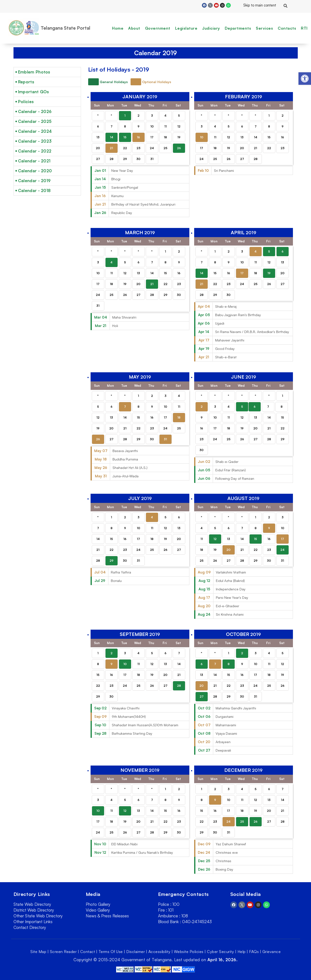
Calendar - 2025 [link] (35, 121)
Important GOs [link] (34, 92)
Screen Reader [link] (63, 952)
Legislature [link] (186, 28)
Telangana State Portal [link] (66, 28)
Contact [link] (88, 952)
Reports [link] (26, 82)
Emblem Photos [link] (34, 72)
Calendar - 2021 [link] (34, 161)
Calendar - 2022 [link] (35, 151)
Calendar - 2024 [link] (35, 131)
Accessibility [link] (159, 952)
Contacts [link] (287, 28)
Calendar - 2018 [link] (34, 190)
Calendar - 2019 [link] (34, 181)
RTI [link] (304, 28)
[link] (305, 79)
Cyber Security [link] (220, 952)
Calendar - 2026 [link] (35, 111)
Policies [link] (26, 102)
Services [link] (264, 28)
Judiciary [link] (211, 28)
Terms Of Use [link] (111, 952)
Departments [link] (238, 28)
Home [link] (118, 28)
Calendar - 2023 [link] (35, 141)
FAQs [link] (254, 952)
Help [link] (242, 952)
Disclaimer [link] (136, 952)
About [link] (134, 28)
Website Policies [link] (189, 952)
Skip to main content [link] (256, 5)
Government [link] (158, 28)
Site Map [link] (38, 952)
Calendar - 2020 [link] (35, 171)
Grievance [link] (272, 952)
